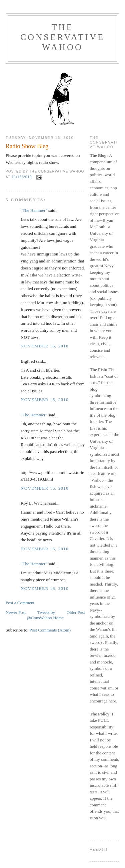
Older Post (76, 612)
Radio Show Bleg (27, 146)
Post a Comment (20, 603)
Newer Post (16, 612)
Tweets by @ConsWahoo (41, 615)
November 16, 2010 (45, 346)
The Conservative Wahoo (62, 37)
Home (58, 618)
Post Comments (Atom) (50, 630)
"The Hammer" (34, 210)
